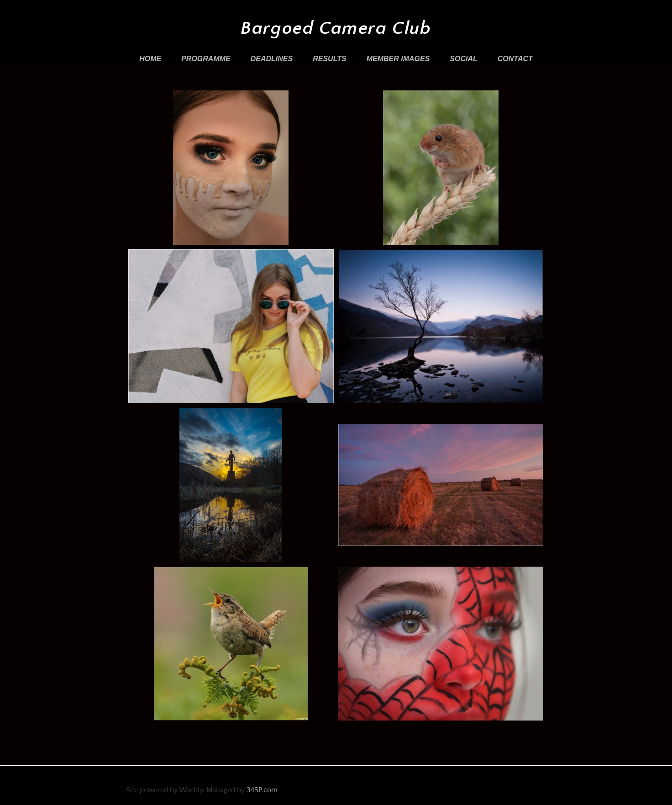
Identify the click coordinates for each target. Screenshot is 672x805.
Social (463, 59)
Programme (206, 59)
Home (150, 59)
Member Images (398, 59)
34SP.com (262, 790)
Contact (515, 59)
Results (329, 59)
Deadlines (272, 59)
